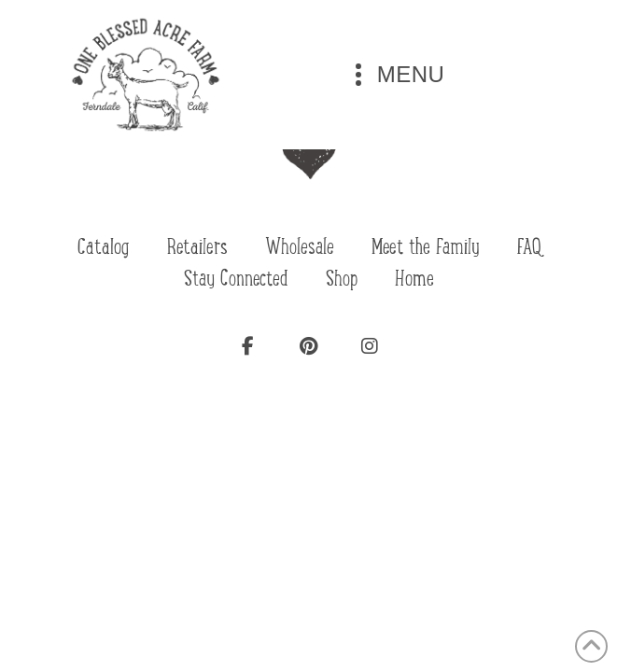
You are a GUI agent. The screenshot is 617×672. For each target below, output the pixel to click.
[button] (395, 75)
